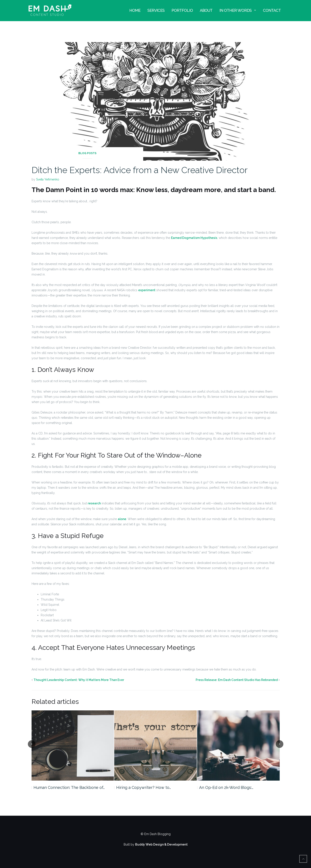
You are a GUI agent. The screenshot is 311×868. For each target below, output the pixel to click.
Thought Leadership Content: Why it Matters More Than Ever (79, 680)
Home (135, 10)
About (206, 10)
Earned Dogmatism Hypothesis (194, 238)
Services (156, 10)
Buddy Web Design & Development (161, 844)
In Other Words (235, 10)
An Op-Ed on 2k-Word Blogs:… (226, 787)
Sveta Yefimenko (48, 179)
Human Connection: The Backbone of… (69, 787)
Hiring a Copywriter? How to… (144, 787)
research (94, 503)
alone (122, 519)
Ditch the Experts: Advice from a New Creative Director (140, 170)
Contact (272, 10)
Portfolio (182, 10)
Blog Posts (87, 153)
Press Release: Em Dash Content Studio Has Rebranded (237, 680)
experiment (147, 290)
